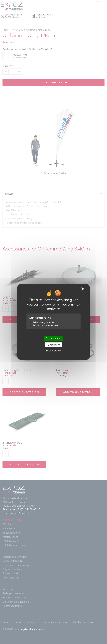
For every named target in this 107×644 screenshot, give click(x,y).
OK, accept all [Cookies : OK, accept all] (54, 338)
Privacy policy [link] (53, 351)
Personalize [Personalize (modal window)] (54, 345)
